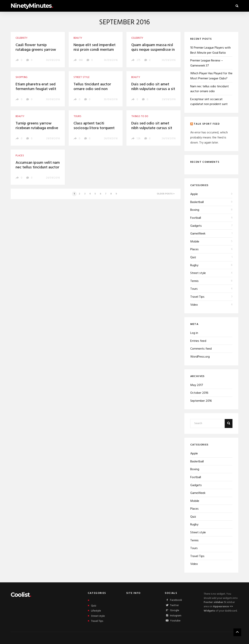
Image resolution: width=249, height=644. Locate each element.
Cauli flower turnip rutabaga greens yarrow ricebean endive (36, 50)
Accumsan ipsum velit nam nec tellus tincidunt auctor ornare (38, 167)
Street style (198, 273)
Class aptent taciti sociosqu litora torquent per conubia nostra (94, 128)
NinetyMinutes (32, 6)
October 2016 (199, 393)
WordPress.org (200, 357)
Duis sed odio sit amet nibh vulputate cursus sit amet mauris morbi (152, 128)
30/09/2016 (53, 60)
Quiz (193, 257)
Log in (194, 333)
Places (194, 249)
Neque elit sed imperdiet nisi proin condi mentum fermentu (95, 50)
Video (194, 305)
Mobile (195, 242)
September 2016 (201, 401)
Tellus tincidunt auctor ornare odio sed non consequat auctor (92, 89)
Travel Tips (197, 297)
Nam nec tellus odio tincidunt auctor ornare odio (210, 89)
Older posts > (166, 194)
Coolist (21, 595)
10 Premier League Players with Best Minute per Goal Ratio (210, 50)
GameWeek (198, 234)
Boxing (195, 210)
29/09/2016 (169, 99)
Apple (194, 194)
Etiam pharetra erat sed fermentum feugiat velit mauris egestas (36, 89)
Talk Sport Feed (207, 124)
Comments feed (201, 349)
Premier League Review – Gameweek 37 (207, 63)
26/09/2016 (111, 139)
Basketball (197, 202)
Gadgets (196, 226)
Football (196, 218)
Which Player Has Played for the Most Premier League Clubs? (211, 76)
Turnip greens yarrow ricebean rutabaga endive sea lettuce (37, 128)
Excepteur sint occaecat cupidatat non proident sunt (209, 102)
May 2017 (197, 385)
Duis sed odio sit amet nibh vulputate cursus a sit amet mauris (153, 89)
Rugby (194, 265)
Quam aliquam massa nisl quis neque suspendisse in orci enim (153, 50)
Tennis (194, 281)
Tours (194, 289)
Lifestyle (94, 611)
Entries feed (198, 341)
